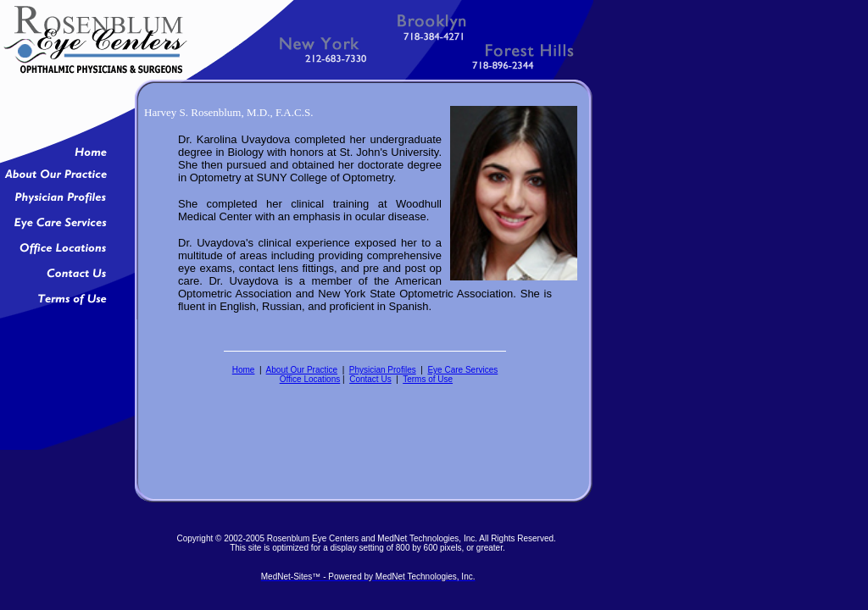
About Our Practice (302, 370)
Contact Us (370, 379)
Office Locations (310, 379)
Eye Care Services (462, 370)
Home (244, 370)
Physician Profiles (383, 370)
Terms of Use (428, 379)
